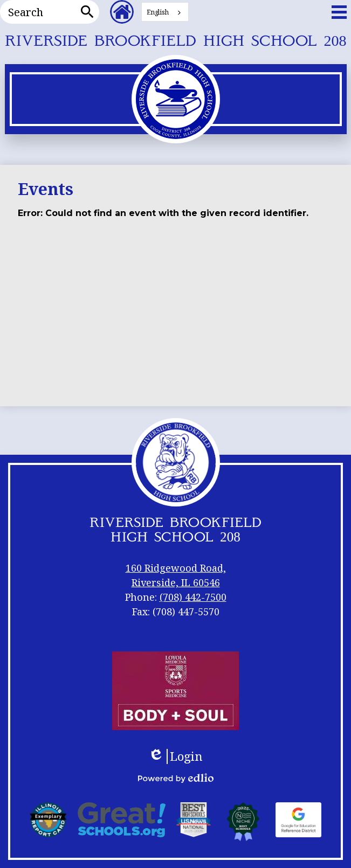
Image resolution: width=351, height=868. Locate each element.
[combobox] (165, 12)
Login (175, 756)
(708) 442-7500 (193, 597)
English (158, 12)
